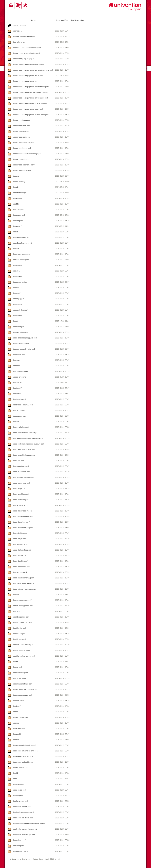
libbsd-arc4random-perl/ (22, 243)
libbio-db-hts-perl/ (20, 533)
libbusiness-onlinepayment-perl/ (26, 81)
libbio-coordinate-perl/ (22, 567)
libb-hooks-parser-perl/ (22, 807)
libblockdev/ (18, 382)
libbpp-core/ (18, 315)
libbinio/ (16, 595)
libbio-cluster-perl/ (20, 572)
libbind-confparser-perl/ (22, 600)
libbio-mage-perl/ (20, 488)
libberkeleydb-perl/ (20, 673)
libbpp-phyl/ (18, 304)
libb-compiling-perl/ (21, 851)
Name (33, 20)
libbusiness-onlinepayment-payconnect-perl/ (31, 98)
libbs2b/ (16, 249)
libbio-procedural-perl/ (22, 472)
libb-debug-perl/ (19, 840)
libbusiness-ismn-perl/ (22, 126)
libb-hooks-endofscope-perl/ (24, 835)
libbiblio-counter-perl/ (21, 650)
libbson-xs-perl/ (19, 215)
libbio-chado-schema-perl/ (23, 578)
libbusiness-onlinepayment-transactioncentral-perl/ (33, 70)
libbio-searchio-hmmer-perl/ (24, 455)
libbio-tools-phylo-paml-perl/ (24, 449)
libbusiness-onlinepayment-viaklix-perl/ (28, 64)
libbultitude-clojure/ (21, 182)
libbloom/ (17, 366)
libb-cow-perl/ (18, 846)
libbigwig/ (17, 611)
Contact (11, 5)
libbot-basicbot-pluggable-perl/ (25, 338)
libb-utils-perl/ (18, 784)
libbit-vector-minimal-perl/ (23, 405)
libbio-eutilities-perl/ (21, 505)
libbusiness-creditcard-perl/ (24, 165)
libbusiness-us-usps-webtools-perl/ (27, 48)
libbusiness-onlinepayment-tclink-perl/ (28, 76)
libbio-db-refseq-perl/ (21, 522)
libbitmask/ (17, 388)
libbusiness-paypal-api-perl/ (24, 59)
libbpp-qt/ (17, 293)
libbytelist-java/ (19, 42)
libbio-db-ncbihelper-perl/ (23, 528)
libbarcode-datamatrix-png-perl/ (26, 751)
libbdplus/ (17, 706)
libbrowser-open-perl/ (21, 254)
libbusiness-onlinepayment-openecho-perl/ (30, 103)
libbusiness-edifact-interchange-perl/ (27, 154)
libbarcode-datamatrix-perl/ (24, 756)
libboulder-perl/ (19, 327)
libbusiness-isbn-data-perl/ (23, 142)
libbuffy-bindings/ (20, 193)
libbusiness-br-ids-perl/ (22, 170)
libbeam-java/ (18, 701)
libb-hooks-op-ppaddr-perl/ (24, 812)
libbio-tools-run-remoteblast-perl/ (26, 433)
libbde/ (16, 712)
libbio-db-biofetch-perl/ (22, 550)
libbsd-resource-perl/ (21, 237)
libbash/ (16, 723)
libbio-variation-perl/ (21, 427)
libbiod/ (16, 422)
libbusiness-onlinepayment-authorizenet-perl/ (31, 115)
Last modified (62, 20)
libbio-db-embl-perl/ (21, 544)
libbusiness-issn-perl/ (21, 120)
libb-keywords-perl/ (21, 801)
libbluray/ (17, 360)
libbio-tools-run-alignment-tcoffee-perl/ (28, 438)
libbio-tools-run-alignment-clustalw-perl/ (29, 444)
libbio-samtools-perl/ (21, 466)
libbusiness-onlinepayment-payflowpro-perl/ (30, 92)
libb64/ (16, 773)
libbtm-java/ (18, 198)
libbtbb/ (16, 204)
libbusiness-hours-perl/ (22, 148)
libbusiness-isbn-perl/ (21, 137)
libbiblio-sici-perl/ (20, 628)
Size (72, 20)
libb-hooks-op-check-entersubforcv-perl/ (29, 823)
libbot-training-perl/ (20, 332)
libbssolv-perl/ (18, 209)
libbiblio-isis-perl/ (20, 639)
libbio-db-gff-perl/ (20, 539)
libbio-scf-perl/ (19, 461)
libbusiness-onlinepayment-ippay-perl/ (28, 109)
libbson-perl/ (18, 221)
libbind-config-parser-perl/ (23, 606)
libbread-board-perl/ (21, 260)
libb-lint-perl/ (18, 795)
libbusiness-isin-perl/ (21, 131)
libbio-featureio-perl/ (21, 500)
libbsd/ (16, 232)
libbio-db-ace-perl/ (20, 555)
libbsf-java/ (17, 226)
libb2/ (15, 779)
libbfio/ (16, 662)
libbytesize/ (17, 31)
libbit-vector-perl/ (20, 399)
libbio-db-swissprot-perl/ (22, 511)
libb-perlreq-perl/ (20, 790)
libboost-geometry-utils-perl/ (24, 349)
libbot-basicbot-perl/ (21, 343)
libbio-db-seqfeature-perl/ (23, 516)
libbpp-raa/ (17, 288)
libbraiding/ (17, 265)
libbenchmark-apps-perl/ (23, 695)
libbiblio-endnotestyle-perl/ (23, 645)
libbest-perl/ (18, 667)
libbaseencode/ (19, 728)
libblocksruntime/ (20, 377)
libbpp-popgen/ (19, 299)
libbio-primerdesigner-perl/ (23, 477)
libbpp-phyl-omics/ (20, 310)
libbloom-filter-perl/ (20, 371)
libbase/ (16, 740)
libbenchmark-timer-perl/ (23, 684)
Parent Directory (19, 25)
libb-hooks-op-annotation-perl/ (25, 829)
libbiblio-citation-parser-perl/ (24, 656)
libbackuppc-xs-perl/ (21, 768)
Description (80, 20)
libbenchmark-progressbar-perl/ (26, 689)
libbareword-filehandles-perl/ (24, 745)
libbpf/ (15, 321)
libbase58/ (17, 734)
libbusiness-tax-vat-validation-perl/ (27, 53)
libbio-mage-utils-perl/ (22, 483)
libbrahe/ (16, 271)
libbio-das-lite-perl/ (20, 561)
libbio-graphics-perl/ (21, 494)
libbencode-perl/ (19, 678)
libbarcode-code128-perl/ (23, 762)
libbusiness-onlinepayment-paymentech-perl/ (31, 87)
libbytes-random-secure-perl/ (24, 36)
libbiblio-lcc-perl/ (19, 634)
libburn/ (16, 176)
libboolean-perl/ (19, 355)
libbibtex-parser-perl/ (21, 617)
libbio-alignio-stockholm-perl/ (24, 589)
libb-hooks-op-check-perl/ (23, 818)
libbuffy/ (16, 187)
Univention (119, 9)
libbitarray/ (17, 394)
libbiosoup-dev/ (19, 410)
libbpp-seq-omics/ (20, 282)
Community (18, 5)
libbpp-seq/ (17, 276)
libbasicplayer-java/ (21, 717)
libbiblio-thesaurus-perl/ (22, 622)
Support (25, 5)
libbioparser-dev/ (20, 416)
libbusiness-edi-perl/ (21, 159)
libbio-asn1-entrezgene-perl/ (24, 583)
